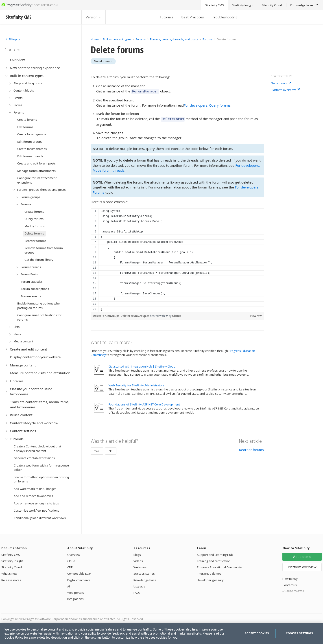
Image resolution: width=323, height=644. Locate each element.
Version (94, 17)
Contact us (290, 585)
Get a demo (281, 83)
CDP (70, 567)
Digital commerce (79, 580)
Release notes (11, 580)
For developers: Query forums (207, 105)
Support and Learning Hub (215, 555)
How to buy (290, 579)
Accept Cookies (257, 633)
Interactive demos (209, 574)
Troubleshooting (225, 17)
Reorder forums (251, 448)
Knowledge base (145, 580)
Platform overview (285, 90)
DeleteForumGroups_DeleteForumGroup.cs (121, 314)
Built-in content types (117, 39)
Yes (97, 450)
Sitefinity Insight (12, 561)
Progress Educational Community (219, 567)
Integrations (75, 599)
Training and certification (214, 561)
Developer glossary (210, 580)
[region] (177, 259)
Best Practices (193, 17)
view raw (256, 314)
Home (95, 39)
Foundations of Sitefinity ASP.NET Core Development (144, 403)
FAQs (137, 593)
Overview (74, 555)
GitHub (177, 314)
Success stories (144, 574)
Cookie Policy (14, 637)
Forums (141, 39)
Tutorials (166, 17)
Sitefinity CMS (11, 555)
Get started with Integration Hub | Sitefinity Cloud (142, 365)
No (111, 450)
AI (69, 586)
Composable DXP (79, 574)
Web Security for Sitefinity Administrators (136, 384)
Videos (138, 561)
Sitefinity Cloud (12, 567)
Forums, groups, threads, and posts (174, 39)
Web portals (76, 593)
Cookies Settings (300, 633)
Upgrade (139, 586)
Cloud (71, 561)
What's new (9, 574)
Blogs (137, 555)
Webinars (140, 567)
